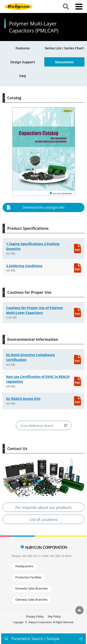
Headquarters (24, 566)
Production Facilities (28, 577)
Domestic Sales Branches (32, 588)
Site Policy (54, 617)
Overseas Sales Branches (31, 600)
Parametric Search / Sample (35, 639)
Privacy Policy (35, 617)
